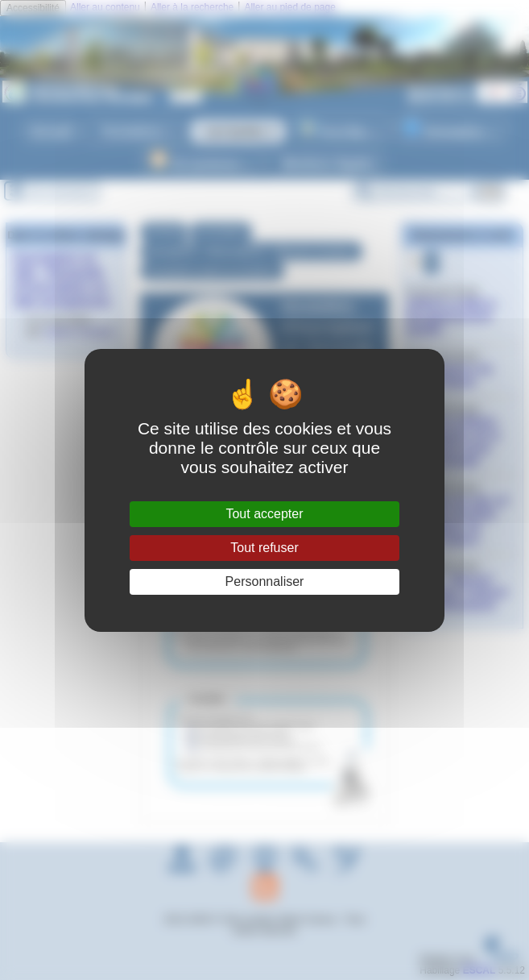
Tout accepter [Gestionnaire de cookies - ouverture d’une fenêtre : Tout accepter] (264, 514)
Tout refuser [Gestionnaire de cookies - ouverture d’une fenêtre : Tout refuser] (264, 548)
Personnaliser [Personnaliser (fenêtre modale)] (265, 581)
